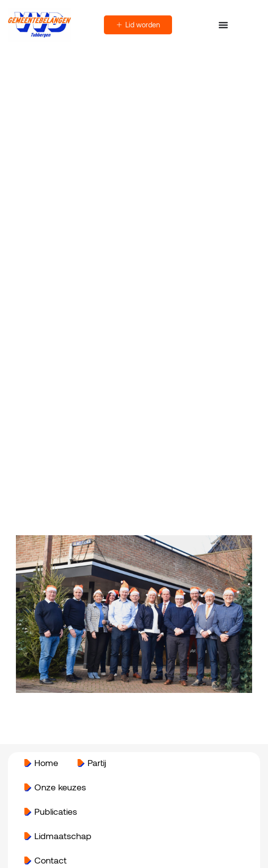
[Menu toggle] (223, 25)
